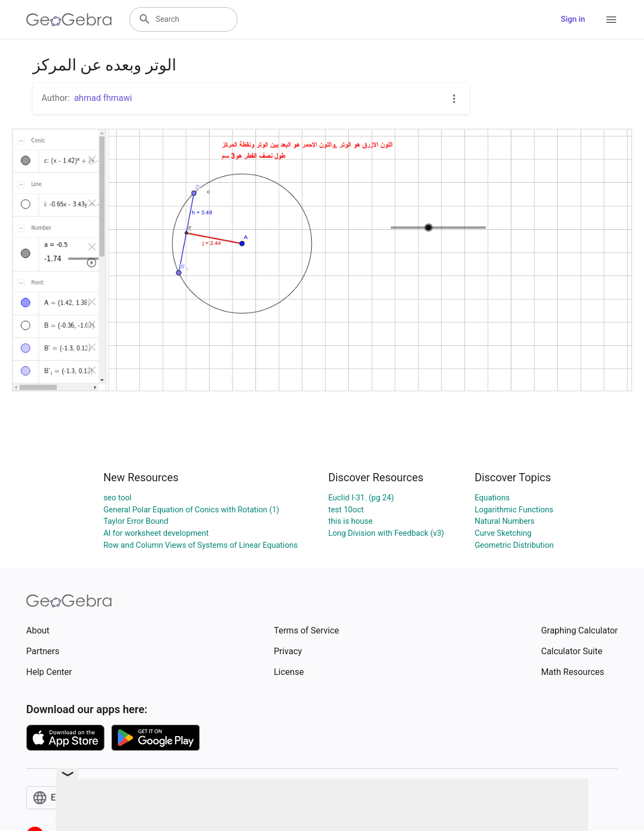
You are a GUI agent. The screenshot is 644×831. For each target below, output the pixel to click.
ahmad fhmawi (103, 98)
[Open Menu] (611, 20)
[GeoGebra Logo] (69, 20)
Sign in (573, 19)
